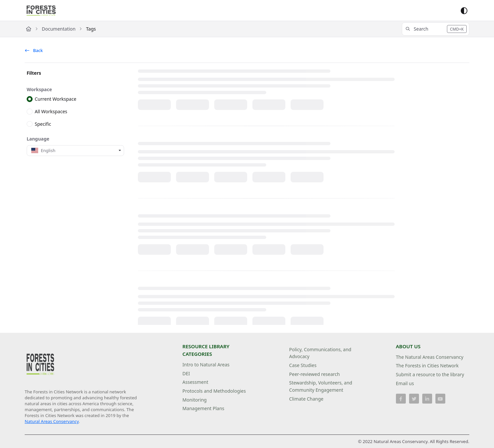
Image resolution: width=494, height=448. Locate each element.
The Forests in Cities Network (427, 366)
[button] (436, 29)
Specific (43, 124)
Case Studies (303, 365)
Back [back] (34, 50)
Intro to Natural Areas (206, 365)
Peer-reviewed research (315, 374)
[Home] (29, 29)
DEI (186, 373)
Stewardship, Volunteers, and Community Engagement (321, 386)
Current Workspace (56, 99)
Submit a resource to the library (430, 374)
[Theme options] (464, 11)
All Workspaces (51, 111)
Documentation (59, 29)
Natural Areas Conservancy (52, 421)
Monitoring (195, 400)
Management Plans (203, 408)
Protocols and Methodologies (214, 391)
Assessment (195, 382)
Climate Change (306, 399)
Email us (405, 383)
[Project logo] (41, 11)
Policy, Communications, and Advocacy (320, 353)
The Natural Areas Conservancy (430, 357)
